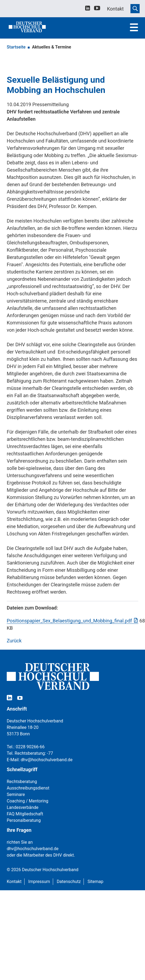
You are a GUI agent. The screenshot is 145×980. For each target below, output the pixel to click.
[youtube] (97, 9)
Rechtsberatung (22, 782)
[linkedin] (88, 9)
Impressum (39, 882)
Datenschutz (69, 882)
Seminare (16, 794)
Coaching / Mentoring (27, 801)
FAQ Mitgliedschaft (25, 814)
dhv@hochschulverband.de (47, 760)
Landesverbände (23, 807)
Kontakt (14, 882)
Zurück (14, 641)
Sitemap (96, 882)
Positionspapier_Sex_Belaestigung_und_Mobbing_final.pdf (69, 621)
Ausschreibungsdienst (28, 788)
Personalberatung (24, 820)
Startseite (16, 47)
